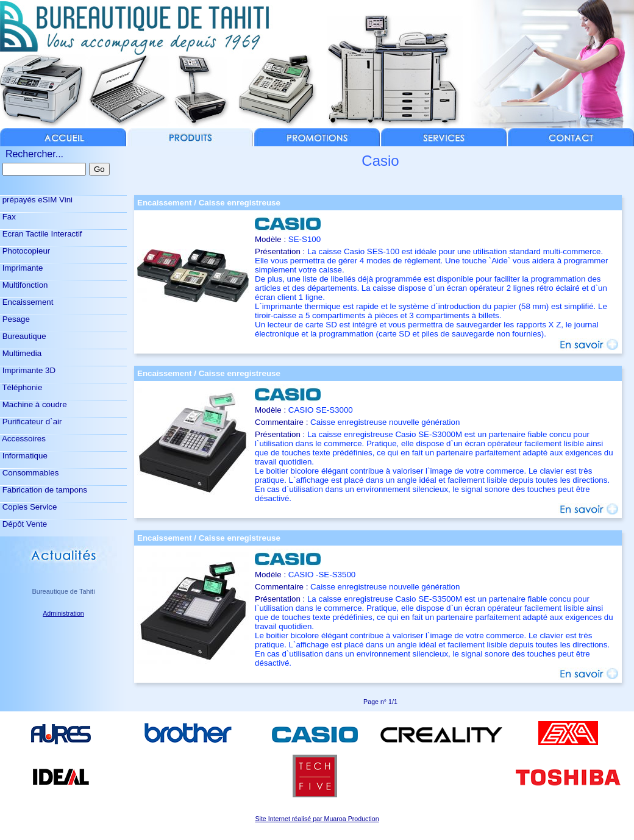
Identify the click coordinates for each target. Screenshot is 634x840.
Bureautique (23, 336)
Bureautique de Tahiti (63, 591)
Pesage (15, 319)
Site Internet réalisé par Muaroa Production (317, 819)
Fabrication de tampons (44, 490)
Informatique (24, 456)
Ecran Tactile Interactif (41, 234)
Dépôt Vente (23, 524)
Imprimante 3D (28, 370)
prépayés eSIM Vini (36, 200)
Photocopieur (25, 251)
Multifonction (24, 285)
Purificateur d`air (31, 422)
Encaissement (27, 302)
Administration (63, 613)
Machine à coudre (34, 404)
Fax (8, 217)
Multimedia (21, 353)
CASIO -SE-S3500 (322, 575)
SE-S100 (305, 239)
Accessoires (23, 439)
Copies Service (28, 507)
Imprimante (21, 268)
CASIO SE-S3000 (321, 410)
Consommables (29, 473)
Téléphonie (21, 387)
